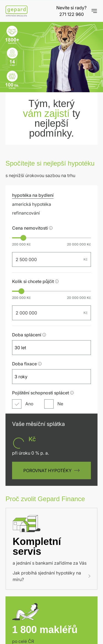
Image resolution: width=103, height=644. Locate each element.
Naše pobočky (29, 572)
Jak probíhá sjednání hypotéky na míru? (51, 515)
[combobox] (47, 277)
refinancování (26, 143)
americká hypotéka (32, 134)
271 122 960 (72, 14)
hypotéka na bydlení (33, 125)
